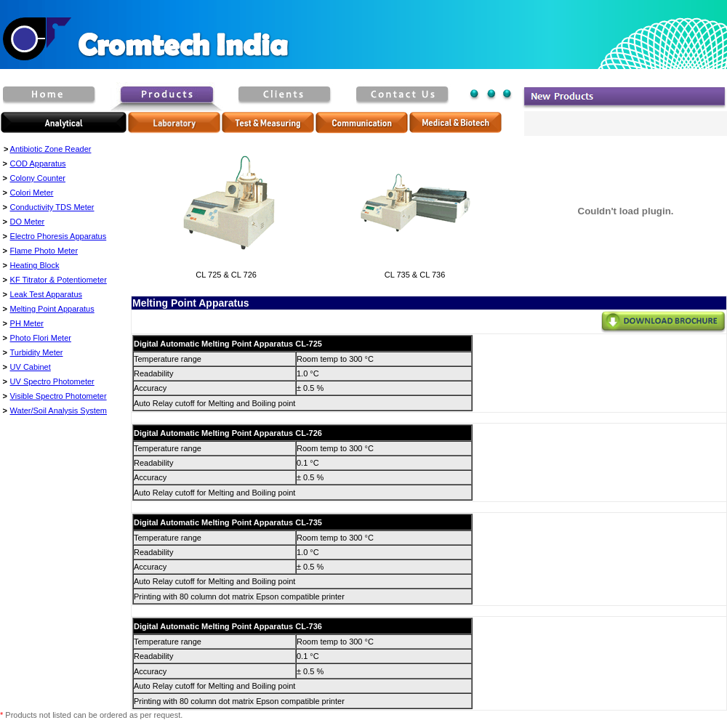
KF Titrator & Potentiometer (59, 280)
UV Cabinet (31, 367)
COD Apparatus (38, 163)
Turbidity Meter (37, 352)
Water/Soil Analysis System (59, 410)
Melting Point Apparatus (52, 309)
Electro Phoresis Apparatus (59, 236)
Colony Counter (38, 178)
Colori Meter (32, 193)
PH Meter (27, 323)
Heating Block (35, 265)
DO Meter (28, 222)
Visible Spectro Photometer (59, 396)
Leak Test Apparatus (46, 294)
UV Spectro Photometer (52, 381)
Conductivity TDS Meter (52, 207)
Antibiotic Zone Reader (51, 149)
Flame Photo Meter (44, 251)
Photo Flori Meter (41, 338)
